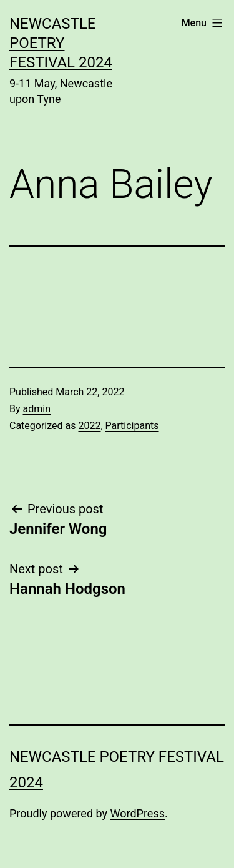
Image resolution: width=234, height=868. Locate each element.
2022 (89, 426)
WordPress (138, 813)
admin (37, 409)
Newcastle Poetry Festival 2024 (61, 43)
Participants (132, 426)
